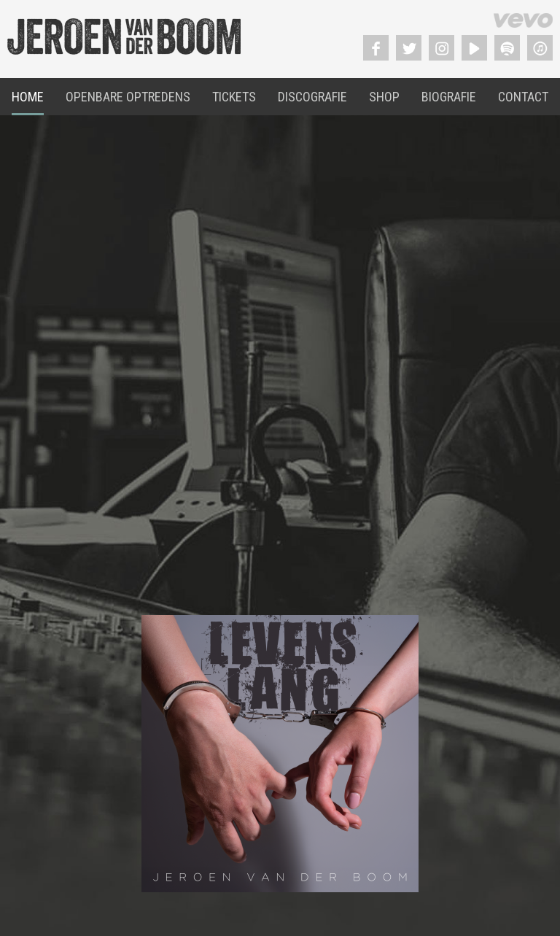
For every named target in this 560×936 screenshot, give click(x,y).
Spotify (507, 48)
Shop (384, 97)
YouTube (474, 48)
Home (28, 97)
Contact (523, 97)
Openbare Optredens (128, 97)
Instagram (442, 48)
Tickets (234, 97)
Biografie (449, 97)
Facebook (376, 48)
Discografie (312, 97)
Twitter (409, 48)
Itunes (540, 48)
